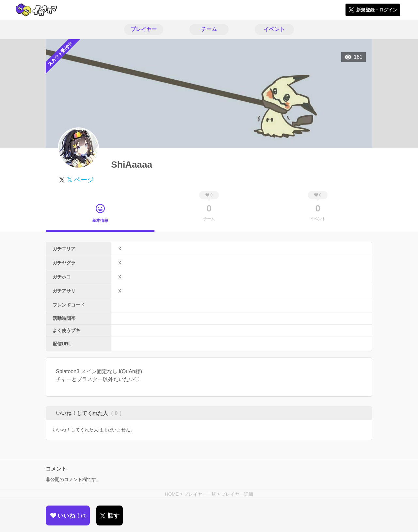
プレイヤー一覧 (200, 494)
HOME (172, 494)
